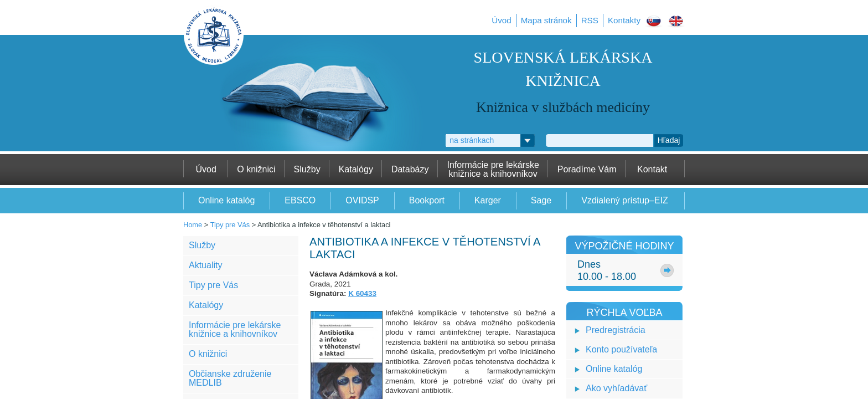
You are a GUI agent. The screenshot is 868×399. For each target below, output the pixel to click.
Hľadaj (669, 140)
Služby (202, 245)
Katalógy (206, 305)
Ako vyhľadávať (616, 388)
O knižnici (208, 354)
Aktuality (205, 265)
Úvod (501, 20)
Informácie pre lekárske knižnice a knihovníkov (235, 329)
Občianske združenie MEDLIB (230, 378)
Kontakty (624, 20)
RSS (590, 20)
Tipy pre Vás (230, 225)
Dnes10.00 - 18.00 (607, 270)
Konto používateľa (621, 349)
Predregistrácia (616, 330)
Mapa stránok (546, 20)
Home (193, 225)
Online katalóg (614, 369)
